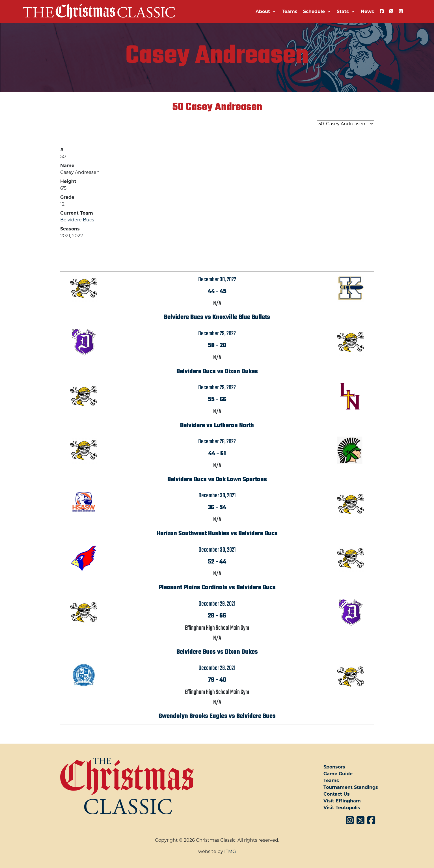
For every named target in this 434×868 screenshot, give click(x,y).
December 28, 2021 (217, 668)
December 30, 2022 (217, 280)
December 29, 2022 (217, 334)
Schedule (317, 11)
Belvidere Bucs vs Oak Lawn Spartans (217, 480)
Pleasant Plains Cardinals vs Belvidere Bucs (217, 588)
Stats (346, 11)
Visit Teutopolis (342, 808)
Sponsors (334, 767)
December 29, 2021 (217, 604)
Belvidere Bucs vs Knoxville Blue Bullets (217, 317)
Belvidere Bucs (77, 220)
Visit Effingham (342, 801)
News (367, 11)
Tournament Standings (351, 787)
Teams (290, 11)
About (266, 11)
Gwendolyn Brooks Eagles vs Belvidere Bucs (217, 716)
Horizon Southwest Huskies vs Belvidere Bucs (217, 534)
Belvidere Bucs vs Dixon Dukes (217, 372)
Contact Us (337, 794)
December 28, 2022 (217, 442)
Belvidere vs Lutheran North (217, 426)
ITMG (230, 851)
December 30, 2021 (217, 496)
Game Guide (338, 774)
